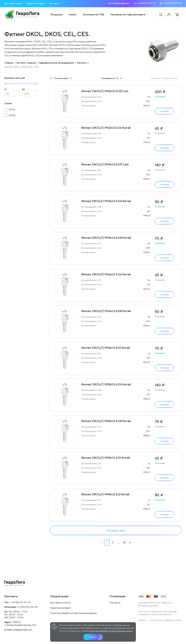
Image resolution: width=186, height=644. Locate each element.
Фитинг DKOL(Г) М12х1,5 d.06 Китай (106, 128)
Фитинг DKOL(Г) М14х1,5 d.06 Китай (106, 201)
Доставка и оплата (13, 3)
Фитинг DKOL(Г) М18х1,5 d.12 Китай (105, 494)
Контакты (54, 3)
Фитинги (82, 63)
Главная (9, 63)
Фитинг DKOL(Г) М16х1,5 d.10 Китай (105, 348)
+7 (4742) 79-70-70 (20, 602)
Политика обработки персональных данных (74, 613)
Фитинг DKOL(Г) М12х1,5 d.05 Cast (105, 91)
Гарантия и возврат (36, 3)
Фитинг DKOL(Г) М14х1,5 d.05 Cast (105, 164)
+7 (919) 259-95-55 (27, 607)
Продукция (56, 14)
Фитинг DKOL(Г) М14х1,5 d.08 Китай (106, 238)
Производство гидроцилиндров (128, 14)
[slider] (6, 84)
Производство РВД (93, 14)
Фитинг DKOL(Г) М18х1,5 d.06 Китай (106, 384)
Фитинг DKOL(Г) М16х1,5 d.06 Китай (106, 274)
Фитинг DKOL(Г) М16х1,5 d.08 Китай (106, 311)
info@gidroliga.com (22, 630)
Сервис (73, 14)
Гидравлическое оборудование (56, 63)
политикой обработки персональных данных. (111, 631)
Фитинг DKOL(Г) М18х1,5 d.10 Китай (105, 458)
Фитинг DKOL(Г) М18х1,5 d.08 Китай (106, 421)
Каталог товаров (26, 63)
